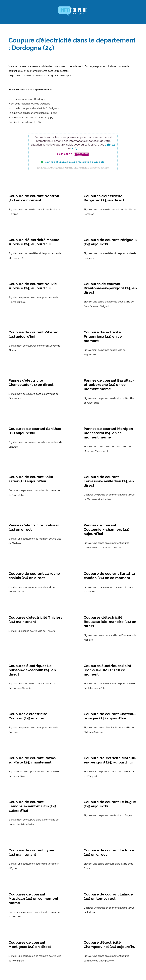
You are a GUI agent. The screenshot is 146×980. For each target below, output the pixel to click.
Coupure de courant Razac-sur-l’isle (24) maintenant (33, 760)
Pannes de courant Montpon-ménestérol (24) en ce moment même (109, 433)
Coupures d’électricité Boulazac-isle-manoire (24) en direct (110, 622)
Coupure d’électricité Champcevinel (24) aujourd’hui (110, 945)
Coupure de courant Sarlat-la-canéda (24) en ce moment (110, 576)
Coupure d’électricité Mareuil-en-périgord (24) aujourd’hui (110, 760)
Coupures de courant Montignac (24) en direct (30, 945)
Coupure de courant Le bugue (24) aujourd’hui (110, 804)
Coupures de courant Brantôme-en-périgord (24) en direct (110, 288)
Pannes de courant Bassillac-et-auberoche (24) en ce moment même (109, 385)
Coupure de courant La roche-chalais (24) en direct (35, 576)
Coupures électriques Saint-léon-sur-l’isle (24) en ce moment (108, 670)
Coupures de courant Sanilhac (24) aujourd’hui (35, 431)
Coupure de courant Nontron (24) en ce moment (34, 198)
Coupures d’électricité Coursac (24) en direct (28, 716)
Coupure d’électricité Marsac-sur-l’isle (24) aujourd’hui (35, 242)
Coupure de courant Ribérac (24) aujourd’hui (33, 334)
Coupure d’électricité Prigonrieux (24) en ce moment (103, 336)
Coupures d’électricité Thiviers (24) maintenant (35, 620)
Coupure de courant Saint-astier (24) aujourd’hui (32, 479)
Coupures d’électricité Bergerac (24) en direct (104, 198)
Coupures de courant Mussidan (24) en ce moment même (33, 898)
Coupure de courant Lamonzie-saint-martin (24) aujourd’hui (32, 806)
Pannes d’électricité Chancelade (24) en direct (31, 382)
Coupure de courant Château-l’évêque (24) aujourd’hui (110, 716)
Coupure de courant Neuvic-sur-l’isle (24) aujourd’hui (33, 286)
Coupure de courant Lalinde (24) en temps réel (108, 896)
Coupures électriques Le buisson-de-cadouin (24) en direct (32, 670)
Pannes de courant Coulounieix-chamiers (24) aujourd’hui (107, 529)
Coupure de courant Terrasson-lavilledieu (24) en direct (109, 481)
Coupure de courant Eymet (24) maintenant (32, 852)
